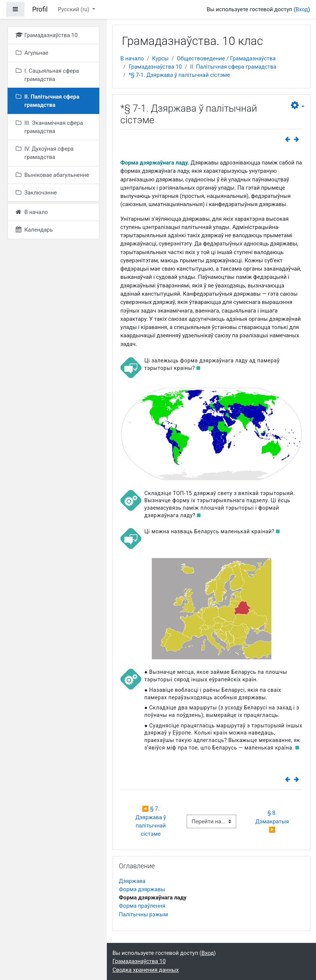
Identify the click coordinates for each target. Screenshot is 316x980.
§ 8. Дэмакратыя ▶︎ (273, 821)
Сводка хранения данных (146, 970)
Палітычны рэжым (143, 914)
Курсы (160, 58)
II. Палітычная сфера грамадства (233, 67)
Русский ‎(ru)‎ (74, 9)
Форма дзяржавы (142, 889)
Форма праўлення (142, 906)
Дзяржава (132, 881)
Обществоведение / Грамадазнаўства (226, 58)
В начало (132, 58)
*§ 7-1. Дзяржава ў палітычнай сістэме (179, 75)
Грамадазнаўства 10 (155, 67)
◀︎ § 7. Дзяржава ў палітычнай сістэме (151, 821)
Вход (302, 9)
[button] (298, 105)
